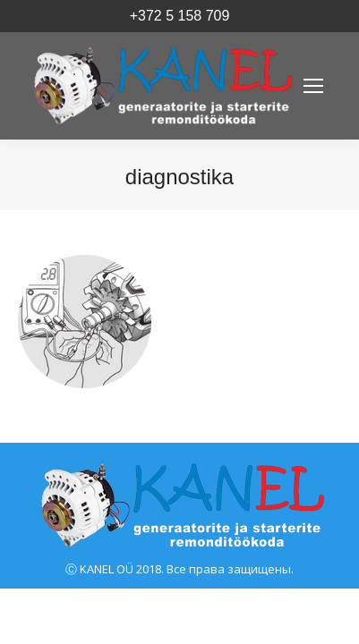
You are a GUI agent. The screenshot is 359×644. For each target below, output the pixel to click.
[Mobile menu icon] (313, 86)
